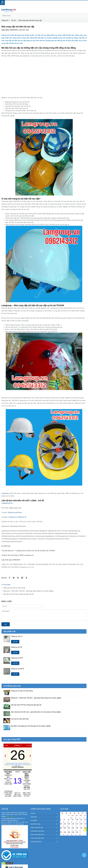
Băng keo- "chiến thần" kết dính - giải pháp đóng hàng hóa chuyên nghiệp (28, 591)
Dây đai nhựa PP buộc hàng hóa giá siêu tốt (18, 594)
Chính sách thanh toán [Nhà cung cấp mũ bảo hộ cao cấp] (44, 835)
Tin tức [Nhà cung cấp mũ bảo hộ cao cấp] (14, 20)
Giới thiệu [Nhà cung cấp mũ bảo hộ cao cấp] (44, 817)
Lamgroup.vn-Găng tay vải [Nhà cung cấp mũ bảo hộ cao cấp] (17, 517)
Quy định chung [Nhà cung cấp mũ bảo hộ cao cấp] (44, 824)
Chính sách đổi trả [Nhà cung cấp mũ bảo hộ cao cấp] (44, 842)
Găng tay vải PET (17, 658)
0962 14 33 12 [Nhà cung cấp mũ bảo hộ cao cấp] (47, 2)
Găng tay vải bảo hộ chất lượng (14, 588)
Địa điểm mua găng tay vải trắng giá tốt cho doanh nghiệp (31, 726)
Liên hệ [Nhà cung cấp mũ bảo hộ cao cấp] (15, 642)
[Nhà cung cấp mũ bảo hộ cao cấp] (44, 76)
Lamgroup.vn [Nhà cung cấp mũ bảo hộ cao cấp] (6, 493)
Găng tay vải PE (17, 647)
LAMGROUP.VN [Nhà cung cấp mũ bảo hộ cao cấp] (7, 503)
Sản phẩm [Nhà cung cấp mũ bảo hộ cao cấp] (44, 820)
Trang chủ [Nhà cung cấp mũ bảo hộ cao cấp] (6, 20)
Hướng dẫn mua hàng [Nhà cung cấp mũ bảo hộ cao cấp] (44, 831)
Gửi (6, 624)
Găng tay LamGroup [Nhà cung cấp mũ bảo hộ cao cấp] (15, 512)
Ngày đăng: (6, 30)
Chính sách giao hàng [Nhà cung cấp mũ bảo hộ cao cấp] (44, 838)
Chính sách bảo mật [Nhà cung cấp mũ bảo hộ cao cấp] (44, 827)
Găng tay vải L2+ (17, 636)
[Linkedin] (18, 578)
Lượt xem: (22, 30)
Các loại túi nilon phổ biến (20, 719)
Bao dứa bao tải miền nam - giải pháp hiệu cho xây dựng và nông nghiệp (36, 712)
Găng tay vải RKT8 (18, 669)
